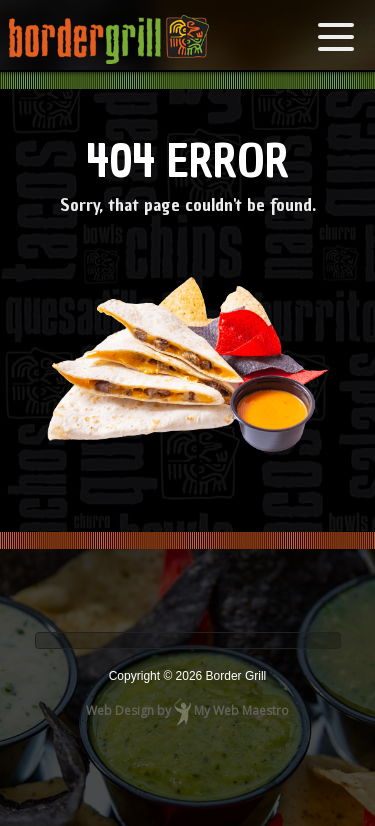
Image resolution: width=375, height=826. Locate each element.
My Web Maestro (241, 711)
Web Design (120, 711)
